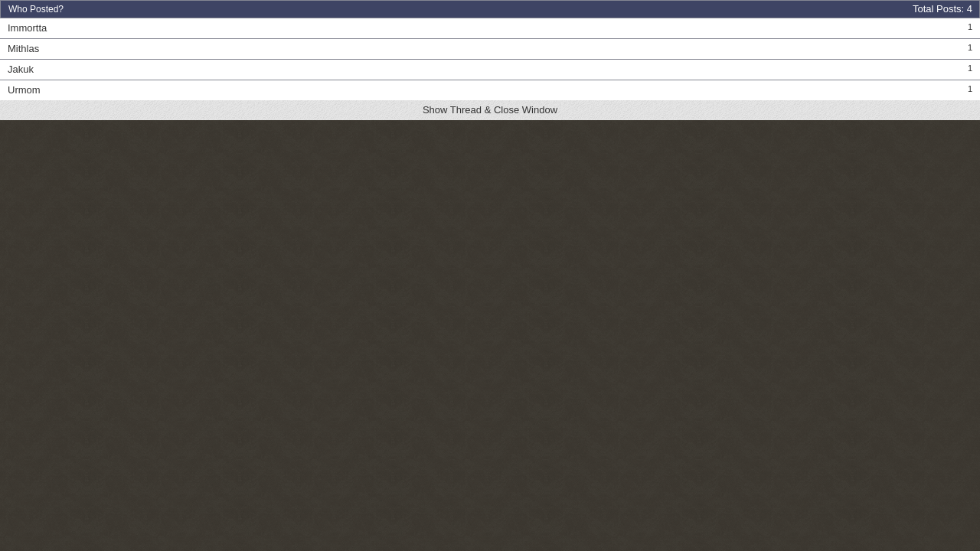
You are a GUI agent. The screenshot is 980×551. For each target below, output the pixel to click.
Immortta (27, 28)
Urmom (24, 90)
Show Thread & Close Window (490, 110)
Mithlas (23, 49)
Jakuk (21, 69)
